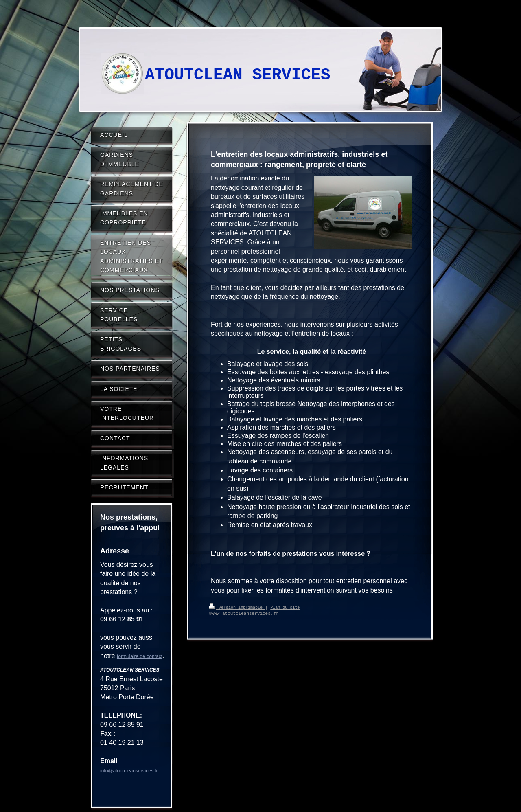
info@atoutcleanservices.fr (129, 771)
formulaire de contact (140, 656)
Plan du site (285, 607)
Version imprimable (237, 607)
